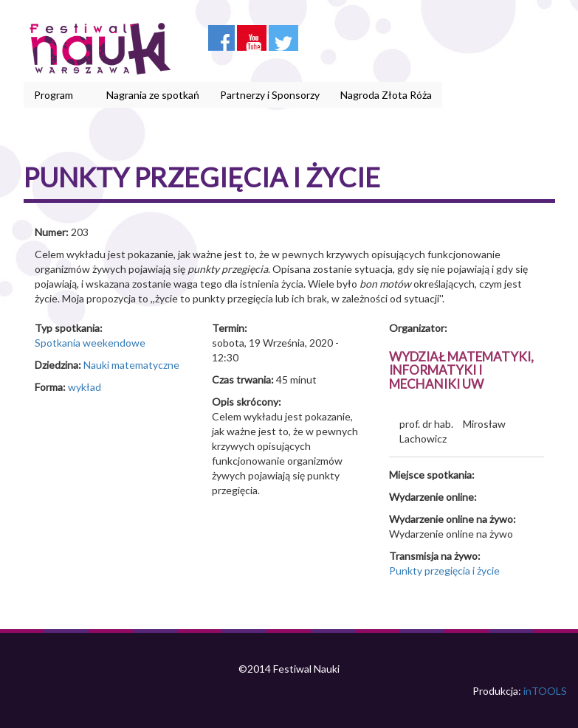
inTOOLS (545, 691)
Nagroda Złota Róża (386, 95)
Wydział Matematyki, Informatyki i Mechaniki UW (461, 370)
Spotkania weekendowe (90, 343)
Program (56, 95)
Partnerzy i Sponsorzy (270, 95)
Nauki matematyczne (131, 365)
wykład (85, 387)
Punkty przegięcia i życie (444, 571)
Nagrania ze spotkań (153, 95)
